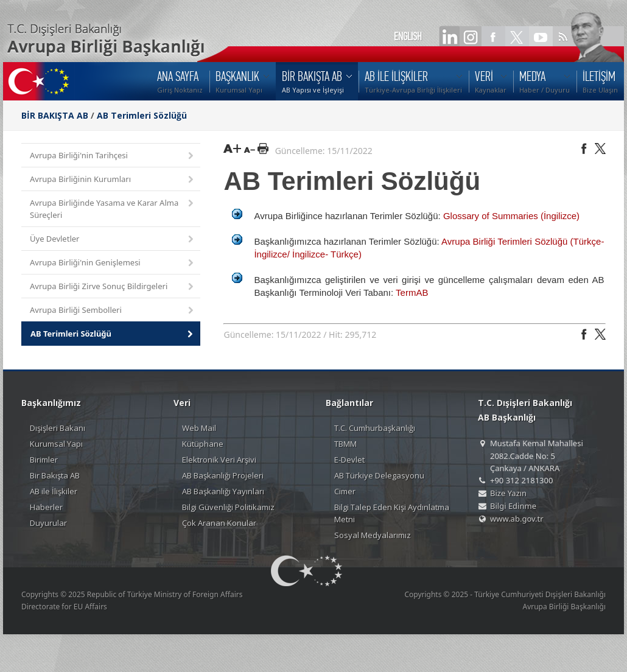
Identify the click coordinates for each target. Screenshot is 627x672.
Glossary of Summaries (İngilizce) (511, 216)
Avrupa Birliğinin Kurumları (113, 180)
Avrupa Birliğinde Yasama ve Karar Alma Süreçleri (113, 209)
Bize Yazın (508, 493)
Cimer (345, 491)
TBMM (345, 444)
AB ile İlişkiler (54, 491)
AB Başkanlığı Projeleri (223, 475)
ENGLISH (408, 37)
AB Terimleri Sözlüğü (142, 115)
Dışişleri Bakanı (58, 428)
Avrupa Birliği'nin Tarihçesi (113, 156)
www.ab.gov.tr (517, 519)
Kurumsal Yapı (56, 444)
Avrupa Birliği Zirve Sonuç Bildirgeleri (113, 287)
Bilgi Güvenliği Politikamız (228, 507)
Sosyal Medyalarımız (373, 535)
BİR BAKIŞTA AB (55, 115)
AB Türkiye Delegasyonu (379, 475)
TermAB (412, 292)
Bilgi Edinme (513, 506)
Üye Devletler (113, 240)
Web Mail (199, 428)
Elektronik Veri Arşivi (219, 460)
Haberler (46, 507)
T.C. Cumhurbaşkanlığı (375, 428)
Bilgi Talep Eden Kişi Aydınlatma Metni (392, 513)
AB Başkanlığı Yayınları (223, 491)
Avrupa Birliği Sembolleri (113, 311)
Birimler (44, 460)
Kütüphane (203, 444)
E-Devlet (349, 460)
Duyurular (48, 523)
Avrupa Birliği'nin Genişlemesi (113, 263)
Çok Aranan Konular (219, 523)
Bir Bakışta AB (55, 475)
